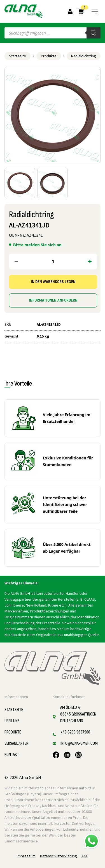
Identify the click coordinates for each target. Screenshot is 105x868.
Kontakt (12, 755)
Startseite (17, 56)
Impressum (26, 856)
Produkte (49, 56)
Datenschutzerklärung (59, 856)
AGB (85, 856)
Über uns (12, 721)
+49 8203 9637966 (75, 732)
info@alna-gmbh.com (79, 743)
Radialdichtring (84, 56)
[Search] (94, 33)
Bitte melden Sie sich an (37, 245)
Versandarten (17, 743)
